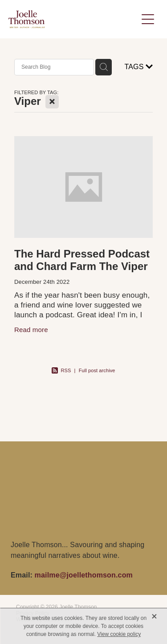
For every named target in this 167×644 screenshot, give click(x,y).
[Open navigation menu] (148, 19)
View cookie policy (119, 634)
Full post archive (97, 370)
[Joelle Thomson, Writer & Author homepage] (73, 19)
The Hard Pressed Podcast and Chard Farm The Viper (82, 260)
